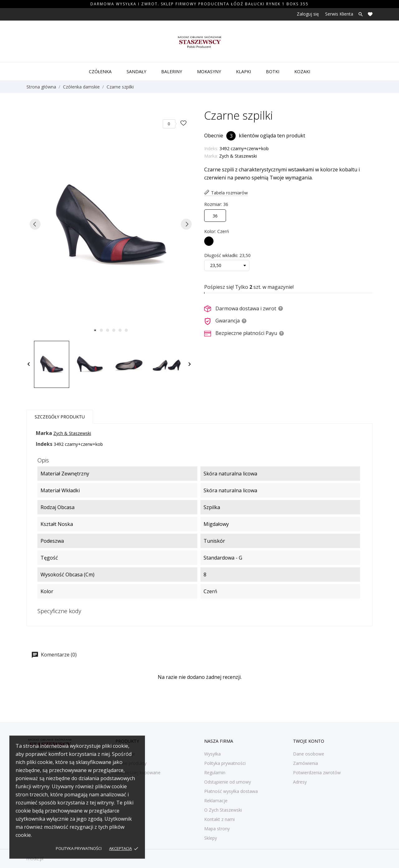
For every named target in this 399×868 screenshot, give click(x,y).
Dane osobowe (309, 754)
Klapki (243, 72)
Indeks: (211, 148)
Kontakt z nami (219, 819)
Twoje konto (309, 741)
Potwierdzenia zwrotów (317, 773)
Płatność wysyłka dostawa (231, 791)
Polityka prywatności (79, 848)
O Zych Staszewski (223, 810)
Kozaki (302, 72)
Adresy (300, 782)
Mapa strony (217, 829)
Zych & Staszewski (238, 156)
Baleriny (172, 72)
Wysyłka (212, 754)
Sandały (136, 72)
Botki (273, 72)
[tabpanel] (111, 224)
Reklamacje (216, 801)
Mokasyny (209, 72)
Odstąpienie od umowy (228, 782)
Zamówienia (305, 763)
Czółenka (100, 72)
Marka (44, 433)
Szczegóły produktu (60, 417)
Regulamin (215, 773)
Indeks (44, 444)
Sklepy (211, 838)
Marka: (211, 156)
